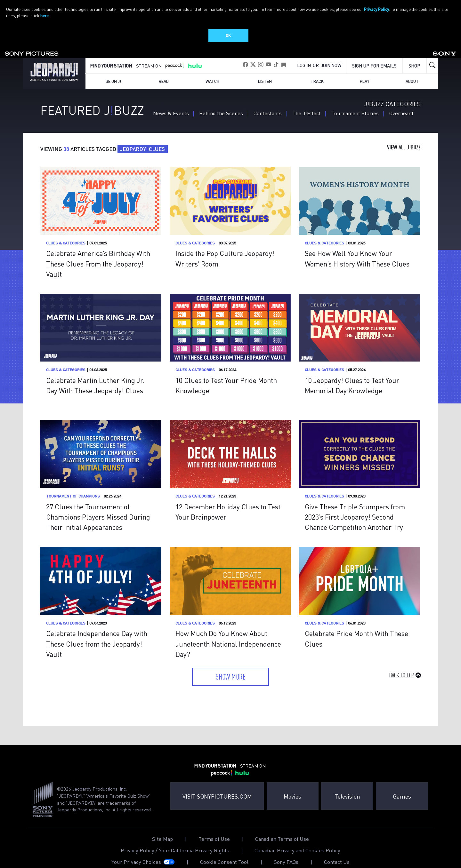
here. (45, 16)
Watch (212, 70)
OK (228, 35)
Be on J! (113, 70)
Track (317, 70)
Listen (265, 70)
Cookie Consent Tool (224, 851)
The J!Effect (307, 102)
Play (365, 70)
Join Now (331, 54)
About (412, 70)
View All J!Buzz (404, 137)
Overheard (401, 102)
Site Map (162, 828)
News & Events (171, 102)
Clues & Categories (66, 232)
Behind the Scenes (221, 102)
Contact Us (337, 851)
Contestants (268, 102)
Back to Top (402, 664)
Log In (304, 54)
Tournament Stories (355, 102)
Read (164, 70)
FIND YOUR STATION (111, 55)
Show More (231, 666)
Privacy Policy (376, 9)
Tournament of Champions (73, 485)
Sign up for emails (374, 55)
